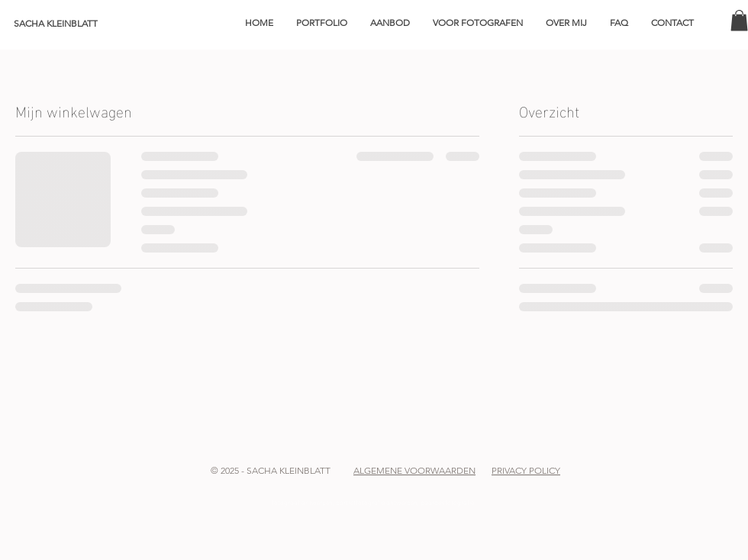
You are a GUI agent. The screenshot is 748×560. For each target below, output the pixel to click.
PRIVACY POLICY (526, 470)
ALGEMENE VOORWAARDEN (414, 470)
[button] (322, 23)
